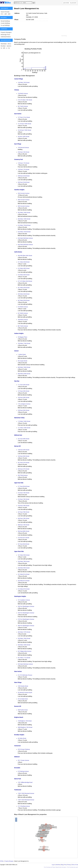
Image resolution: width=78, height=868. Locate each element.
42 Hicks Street (22, 738)
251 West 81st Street (24, 574)
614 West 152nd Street (24, 225)
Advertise (58, 865)
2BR (9, 14)
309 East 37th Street (24, 469)
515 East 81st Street (23, 538)
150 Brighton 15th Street (25, 721)
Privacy (69, 865)
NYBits (2, 861)
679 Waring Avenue (23, 771)
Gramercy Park (19, 159)
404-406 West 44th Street (25, 256)
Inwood (16, 351)
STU (2, 14)
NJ (9, 48)
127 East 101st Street (24, 117)
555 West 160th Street (24, 645)
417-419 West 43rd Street (25, 281)
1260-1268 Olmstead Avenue (26, 793)
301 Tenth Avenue (23, 106)
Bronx (9, 44)
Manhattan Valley (19, 418)
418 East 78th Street (24, 506)
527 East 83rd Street (24, 544)
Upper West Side (19, 551)
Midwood (17, 757)
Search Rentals (5, 12)
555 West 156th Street (24, 638)
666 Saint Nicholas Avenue (25, 245)
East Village (18, 144)
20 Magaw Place (22, 337)
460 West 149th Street (24, 219)
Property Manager (9, 861)
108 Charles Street (23, 686)
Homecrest (17, 746)
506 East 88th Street (24, 531)
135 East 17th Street (24, 163)
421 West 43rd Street (24, 288)
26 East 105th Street (24, 137)
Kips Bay (17, 381)
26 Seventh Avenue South (25, 692)
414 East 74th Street (24, 499)
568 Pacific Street (23, 710)
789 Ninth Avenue (23, 320)
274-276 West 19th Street (25, 100)
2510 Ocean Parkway (24, 749)
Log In (53, 865)
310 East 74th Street (24, 493)
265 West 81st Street (24, 581)
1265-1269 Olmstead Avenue (26, 800)
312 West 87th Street (24, 589)
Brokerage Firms (5, 35)
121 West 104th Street (24, 428)
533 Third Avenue (23, 475)
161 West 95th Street (24, 555)
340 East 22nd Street (24, 182)
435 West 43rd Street (24, 294)
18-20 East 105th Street (24, 130)
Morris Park (18, 779)
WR (4, 48)
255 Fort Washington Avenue (26, 613)
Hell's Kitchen (18, 252)
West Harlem (18, 671)
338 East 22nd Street (24, 176)
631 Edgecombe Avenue (25, 651)
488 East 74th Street (24, 525)
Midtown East (18, 435)
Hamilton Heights (19, 190)
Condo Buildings (5, 23)
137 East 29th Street (24, 391)
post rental (66, 3)
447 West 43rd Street (24, 300)
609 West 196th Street (24, 367)
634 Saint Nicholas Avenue (25, 238)
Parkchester (18, 790)
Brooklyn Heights (19, 735)
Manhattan (4, 44)
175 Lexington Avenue (24, 404)
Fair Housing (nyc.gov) (73, 867)
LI (7, 48)
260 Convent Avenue (24, 193)
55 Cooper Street (22, 361)
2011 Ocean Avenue (23, 760)
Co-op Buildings (5, 25)
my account (73, 3)
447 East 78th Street (24, 512)
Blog (62, 865)
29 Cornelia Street (23, 699)
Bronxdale (17, 768)
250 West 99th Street (24, 568)
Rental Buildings (5, 21)
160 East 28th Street (24, 397)
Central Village (19, 79)
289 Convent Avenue (24, 200)
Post (65, 865)
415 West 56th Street (24, 275)
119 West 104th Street (24, 421)
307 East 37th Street (24, 463)
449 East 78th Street (24, 518)
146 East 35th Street (24, 450)
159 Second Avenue (23, 148)
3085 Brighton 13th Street (25, 727)
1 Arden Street (22, 354)
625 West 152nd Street (24, 232)
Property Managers (6, 32)
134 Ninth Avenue (23, 93)
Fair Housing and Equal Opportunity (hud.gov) (55, 867)
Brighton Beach (19, 717)
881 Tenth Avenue (23, 326)
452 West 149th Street (24, 213)
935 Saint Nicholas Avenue (25, 664)
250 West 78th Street (24, 561)
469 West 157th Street (24, 632)
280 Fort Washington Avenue (26, 626)
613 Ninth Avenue (23, 307)
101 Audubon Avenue (24, 600)
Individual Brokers (6, 37)
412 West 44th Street (24, 268)
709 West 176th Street (24, 343)
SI (1, 48)
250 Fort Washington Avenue (26, 606)
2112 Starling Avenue (24, 806)
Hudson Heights (19, 333)
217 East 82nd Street (24, 486)
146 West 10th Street (24, 82)
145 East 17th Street (24, 169)
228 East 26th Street (24, 410)
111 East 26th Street (24, 385)
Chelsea (17, 90)
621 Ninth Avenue (23, 313)
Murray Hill (17, 446)
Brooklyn (3, 46)
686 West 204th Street (24, 374)
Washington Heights (20, 596)
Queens (9, 46)
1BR (6, 14)
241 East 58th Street (24, 439)
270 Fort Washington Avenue (26, 619)
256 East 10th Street (24, 152)
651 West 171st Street (24, 658)
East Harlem (18, 114)
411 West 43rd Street (24, 262)
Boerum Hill (18, 706)
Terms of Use (75, 865)
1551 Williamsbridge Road (25, 782)
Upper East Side (19, 483)
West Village (18, 682)
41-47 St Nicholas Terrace (25, 675)
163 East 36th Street (24, 456)
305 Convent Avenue (24, 206)
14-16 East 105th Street (24, 124)
